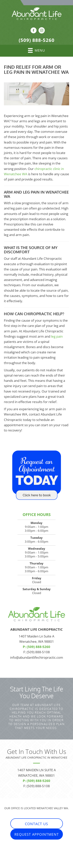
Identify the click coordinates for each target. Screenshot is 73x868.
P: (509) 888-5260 (36, 647)
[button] (37, 824)
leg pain (57, 336)
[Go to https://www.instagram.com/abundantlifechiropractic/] (42, 31)
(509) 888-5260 (37, 40)
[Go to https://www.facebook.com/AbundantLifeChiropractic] (33, 31)
